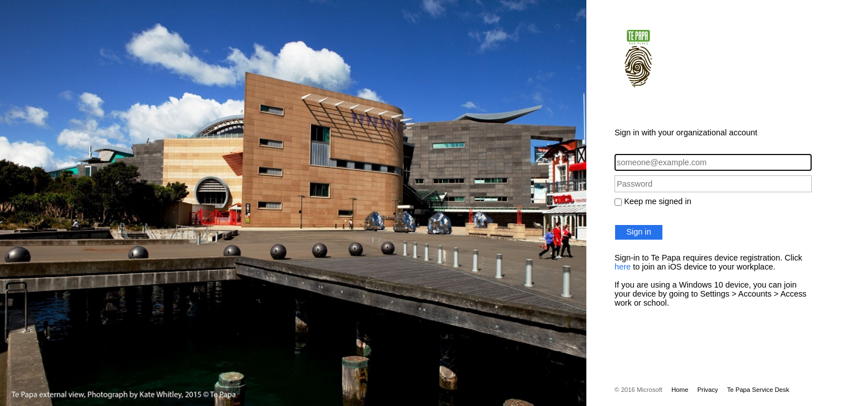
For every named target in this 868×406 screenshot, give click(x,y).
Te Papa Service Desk (758, 390)
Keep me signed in (658, 201)
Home (680, 390)
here (623, 267)
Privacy (708, 390)
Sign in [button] (639, 232)
